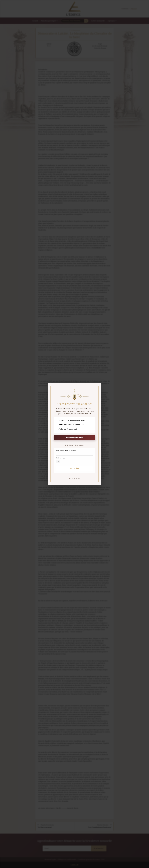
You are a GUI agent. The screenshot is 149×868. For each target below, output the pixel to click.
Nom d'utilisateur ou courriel (66, 451)
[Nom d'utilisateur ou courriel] (74, 454)
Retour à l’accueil (74, 478)
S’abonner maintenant (75, 437)
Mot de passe (61, 458)
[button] (58, 461)
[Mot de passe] (74, 461)
